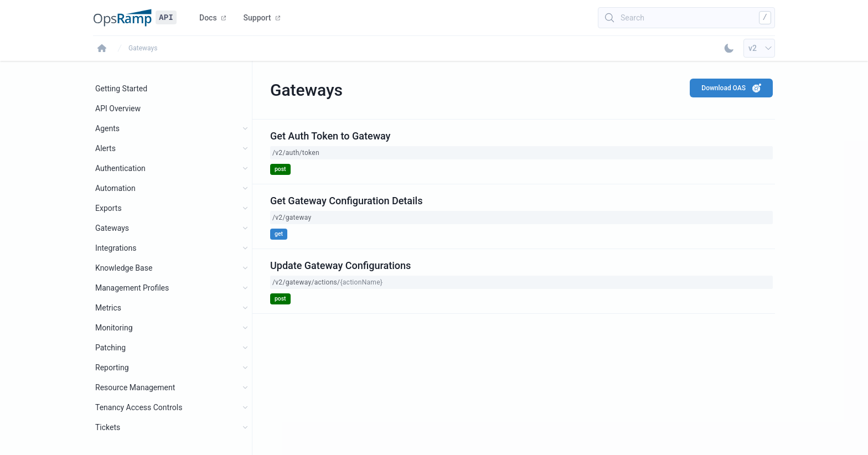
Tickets (108, 427)
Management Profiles (132, 288)
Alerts (105, 148)
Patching (110, 348)
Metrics (108, 308)
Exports (108, 208)
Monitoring (114, 328)
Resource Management (135, 387)
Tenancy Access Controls (139, 407)
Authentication (120, 168)
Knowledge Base (124, 268)
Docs (213, 18)
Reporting (112, 368)
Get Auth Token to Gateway (330, 136)
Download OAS (731, 88)
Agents (107, 128)
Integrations (116, 248)
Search (632, 18)
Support (262, 18)
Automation (115, 188)
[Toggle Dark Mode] (729, 48)
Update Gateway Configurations (340, 265)
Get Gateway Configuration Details (346, 201)
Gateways (143, 48)
